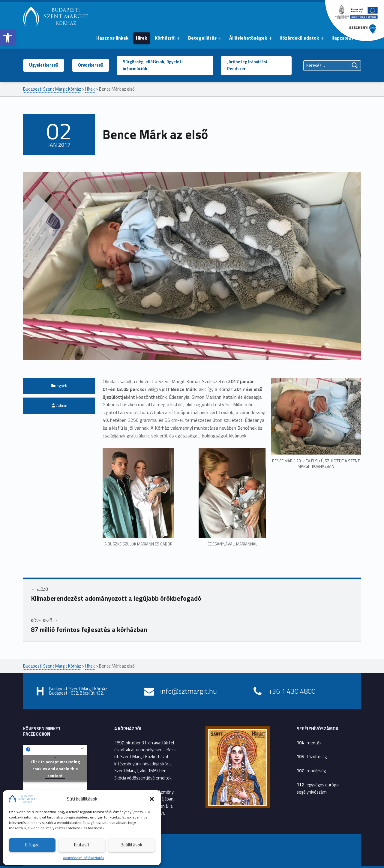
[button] (8, 38)
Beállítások (131, 845)
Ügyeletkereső (44, 65)
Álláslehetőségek (248, 38)
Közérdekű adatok (299, 38)
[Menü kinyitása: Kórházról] (179, 38)
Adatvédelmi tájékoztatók (84, 858)
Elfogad (32, 845)
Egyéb (62, 386)
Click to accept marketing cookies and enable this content (55, 768)
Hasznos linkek (112, 38)
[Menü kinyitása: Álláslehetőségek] (270, 38)
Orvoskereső (91, 65)
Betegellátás (202, 38)
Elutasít (82, 845)
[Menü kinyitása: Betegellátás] (220, 38)
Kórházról (165, 38)
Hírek (141, 38)
